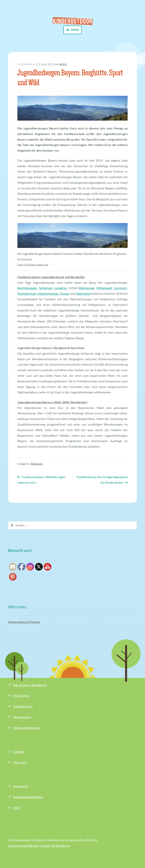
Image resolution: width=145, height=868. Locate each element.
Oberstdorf (83, 293)
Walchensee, (87, 288)
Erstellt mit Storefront (55, 846)
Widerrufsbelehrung (27, 728)
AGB (16, 808)
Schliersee (46, 288)
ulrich (63, 64)
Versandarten (22, 717)
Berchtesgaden (27, 288)
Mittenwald (104, 288)
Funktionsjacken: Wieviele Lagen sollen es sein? (41, 479)
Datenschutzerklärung (28, 797)
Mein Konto (21, 695)
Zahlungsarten (23, 706)
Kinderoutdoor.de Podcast (24, 622)
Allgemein (37, 464)
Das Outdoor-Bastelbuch (30, 685)
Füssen (65, 293)
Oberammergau (48, 293)
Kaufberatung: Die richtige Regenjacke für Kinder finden (102, 479)
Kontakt (19, 752)
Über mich (20, 762)
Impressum (21, 786)
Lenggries (61, 288)
